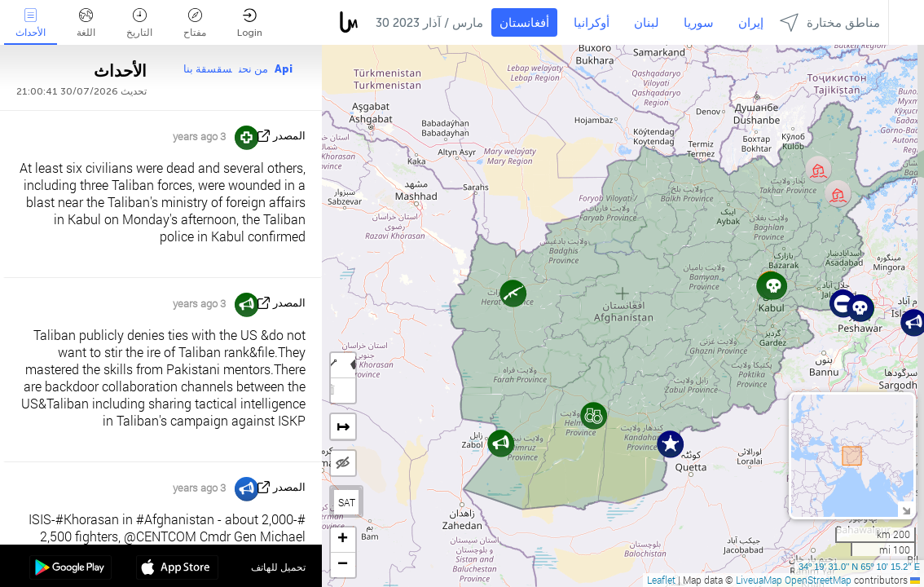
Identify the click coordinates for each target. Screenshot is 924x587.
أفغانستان (524, 23)
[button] (860, 308)
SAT (347, 502)
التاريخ (139, 23)
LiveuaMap (759, 580)
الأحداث (31, 23)
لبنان (647, 23)
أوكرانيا (592, 23)
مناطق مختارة (830, 22)
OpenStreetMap (818, 580)
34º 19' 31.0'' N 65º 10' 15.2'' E (859, 567)
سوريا (699, 23)
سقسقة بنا (208, 69)
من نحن (253, 69)
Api (284, 69)
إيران (751, 23)
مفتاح (195, 23)
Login (250, 23)
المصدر (289, 136)
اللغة (86, 23)
